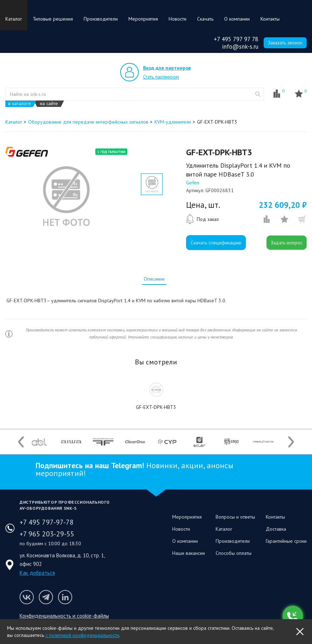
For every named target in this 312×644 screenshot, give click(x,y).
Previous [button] (21, 442)
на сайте (49, 104)
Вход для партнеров (167, 68)
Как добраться (37, 573)
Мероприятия (143, 19)
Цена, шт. (203, 205)
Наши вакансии (189, 553)
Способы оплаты (234, 553)
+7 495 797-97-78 (47, 522)
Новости (178, 19)
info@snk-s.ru (240, 47)
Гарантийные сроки (286, 541)
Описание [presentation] (154, 279)
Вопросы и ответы (235, 517)
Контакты (270, 19)
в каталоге (20, 104)
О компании (237, 19)
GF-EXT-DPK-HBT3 (156, 407)
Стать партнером (161, 77)
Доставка (276, 529)
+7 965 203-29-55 (47, 534)
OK (300, 632)
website (258, 94)
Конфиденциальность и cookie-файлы (64, 616)
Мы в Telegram (46, 597)
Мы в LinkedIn (65, 597)
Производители (101, 19)
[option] (66, 196)
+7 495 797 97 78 (236, 39)
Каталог (14, 19)
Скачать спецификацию (216, 243)
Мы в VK (27, 597)
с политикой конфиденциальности (82, 635)
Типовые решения (53, 19)
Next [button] (291, 442)
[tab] (154, 279)
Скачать (205, 19)
